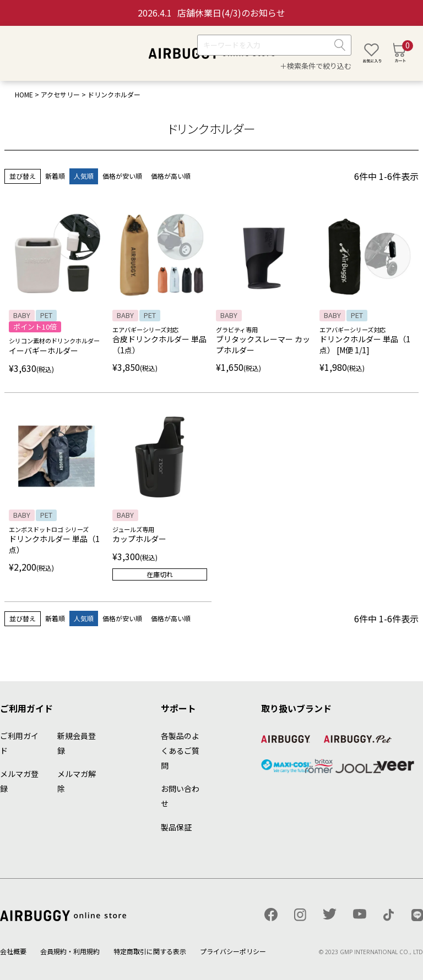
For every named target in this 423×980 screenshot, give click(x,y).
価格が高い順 (171, 176)
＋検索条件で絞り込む (316, 66)
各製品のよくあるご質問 (180, 751)
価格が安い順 (122, 176)
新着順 (55, 176)
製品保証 (176, 827)
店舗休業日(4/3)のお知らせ (211, 13)
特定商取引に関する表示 (150, 951)
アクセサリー (60, 94)
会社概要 (13, 951)
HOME (24, 94)
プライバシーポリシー (233, 951)
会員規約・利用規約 (70, 951)
